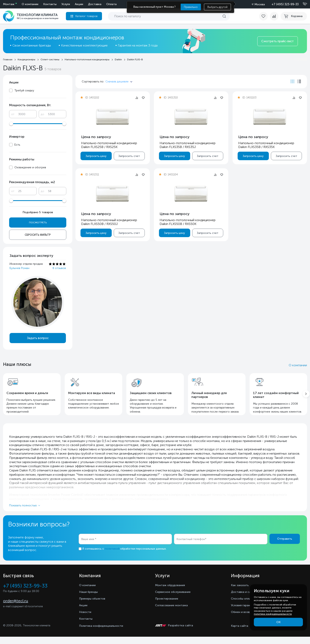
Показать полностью (23, 513)
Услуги (26, 4)
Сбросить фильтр (38, 235)
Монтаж (9, 4)
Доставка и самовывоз (249, 599)
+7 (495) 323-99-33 (285, 4)
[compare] (272, 16)
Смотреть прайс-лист (278, 41)
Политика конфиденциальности (101, 633)
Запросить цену (96, 156)
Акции (39, 4)
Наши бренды (90, 599)
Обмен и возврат (244, 619)
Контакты (110, 4)
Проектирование (168, 606)
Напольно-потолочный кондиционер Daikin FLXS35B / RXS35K (266, 145)
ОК (278, 622)
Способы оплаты (244, 606)
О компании (90, 4)
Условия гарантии (245, 612)
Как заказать (241, 592)
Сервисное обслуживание (175, 599)
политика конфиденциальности (273, 614)
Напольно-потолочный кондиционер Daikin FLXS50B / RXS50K (188, 222)
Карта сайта (240, 633)
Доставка (55, 4)
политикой (112, 556)
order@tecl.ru (16, 609)
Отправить (285, 546)
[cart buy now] (294, 16)
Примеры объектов (94, 606)
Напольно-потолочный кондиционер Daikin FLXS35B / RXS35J (188, 145)
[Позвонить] (302, 4)
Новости (86, 619)
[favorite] (262, 16)
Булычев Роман (19, 268)
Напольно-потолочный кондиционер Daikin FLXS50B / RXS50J (109, 222)
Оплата (72, 4)
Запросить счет (129, 156)
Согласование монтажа (174, 612)
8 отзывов (59, 268)
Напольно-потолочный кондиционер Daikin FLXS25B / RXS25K (109, 145)
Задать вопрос (38, 338)
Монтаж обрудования (172, 592)
